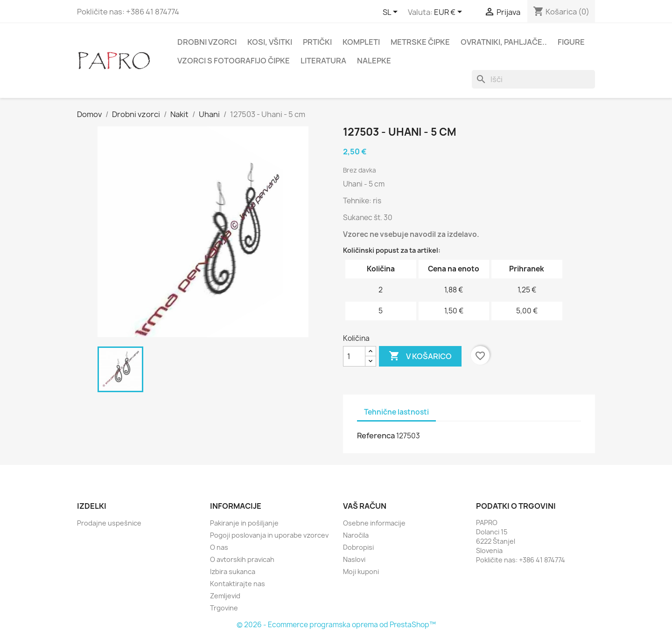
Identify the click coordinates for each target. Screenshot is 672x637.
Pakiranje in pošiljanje (244, 523)
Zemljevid (225, 596)
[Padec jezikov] (392, 13)
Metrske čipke (420, 42)
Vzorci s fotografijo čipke (234, 61)
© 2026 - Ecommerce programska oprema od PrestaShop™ (336, 625)
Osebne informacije (374, 523)
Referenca (376, 436)
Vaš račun (365, 506)
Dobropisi (358, 547)
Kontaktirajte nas (238, 584)
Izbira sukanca (233, 571)
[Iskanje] (533, 79)
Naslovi (354, 559)
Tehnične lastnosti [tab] (396, 412)
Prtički (317, 42)
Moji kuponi (361, 571)
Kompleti (361, 42)
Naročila (356, 535)
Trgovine (224, 608)
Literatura (323, 61)
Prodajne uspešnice (109, 523)
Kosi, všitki (270, 42)
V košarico (420, 356)
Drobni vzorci (207, 42)
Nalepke (374, 61)
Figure (571, 42)
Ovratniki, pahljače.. (504, 42)
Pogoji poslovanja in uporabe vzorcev (269, 535)
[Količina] (354, 356)
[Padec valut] (450, 13)
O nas (219, 547)
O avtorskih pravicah (242, 559)
